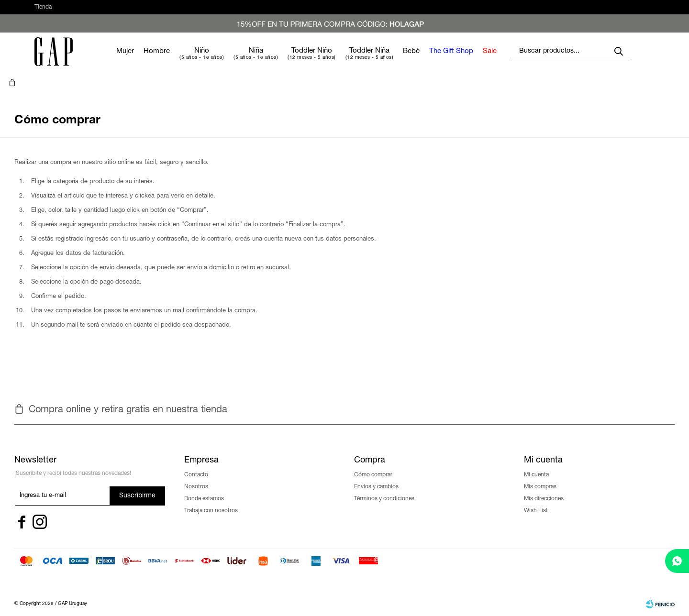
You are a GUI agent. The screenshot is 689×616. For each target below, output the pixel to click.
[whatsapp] (677, 561)
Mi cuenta (536, 461)
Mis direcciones (544, 484)
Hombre (168, 61)
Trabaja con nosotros (211, 496)
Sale (501, 61)
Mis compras (540, 473)
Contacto (196, 461)
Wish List (536, 496)
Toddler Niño (323, 60)
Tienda (43, 12)
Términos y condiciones (384, 484)
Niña (267, 60)
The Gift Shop (463, 61)
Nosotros (196, 473)
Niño (213, 60)
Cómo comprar (373, 461)
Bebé (423, 61)
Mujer (137, 61)
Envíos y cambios (376, 473)
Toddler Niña (381, 60)
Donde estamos (204, 484)
